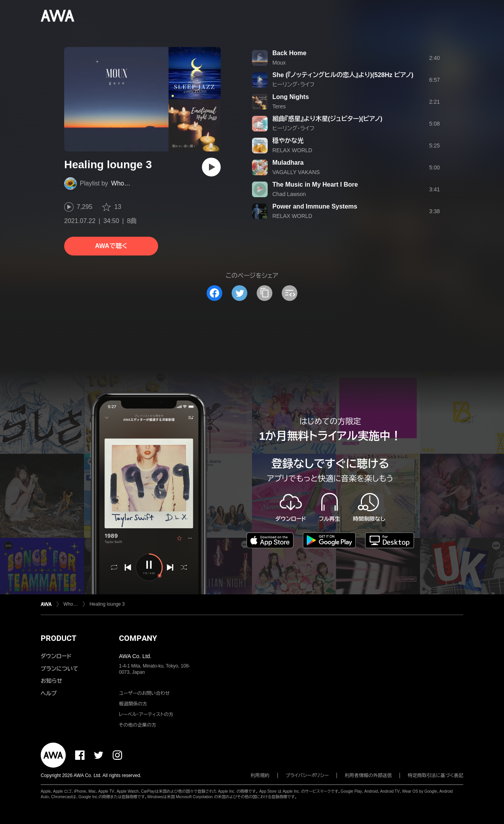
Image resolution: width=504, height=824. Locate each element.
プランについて (59, 669)
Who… (121, 183)
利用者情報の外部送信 (368, 775)
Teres (279, 106)
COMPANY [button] (138, 638)
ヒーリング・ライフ (293, 85)
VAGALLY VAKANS (296, 172)
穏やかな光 (288, 141)
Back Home (289, 53)
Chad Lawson (289, 194)
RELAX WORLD (292, 150)
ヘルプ (49, 693)
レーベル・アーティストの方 (146, 714)
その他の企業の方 (138, 725)
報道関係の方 (133, 704)
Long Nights (291, 97)
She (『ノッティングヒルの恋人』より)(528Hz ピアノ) (343, 75)
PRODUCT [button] (58, 638)
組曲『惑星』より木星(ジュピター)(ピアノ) (327, 119)
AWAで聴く (111, 246)
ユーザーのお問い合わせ (144, 693)
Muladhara (288, 163)
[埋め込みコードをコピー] (290, 293)
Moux (279, 63)
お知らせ (51, 681)
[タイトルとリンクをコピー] (265, 293)
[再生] (211, 167)
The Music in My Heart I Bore (315, 184)
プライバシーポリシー (307, 775)
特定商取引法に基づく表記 (436, 775)
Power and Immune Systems (315, 206)
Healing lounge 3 (107, 604)
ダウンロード (56, 656)
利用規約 (260, 775)
